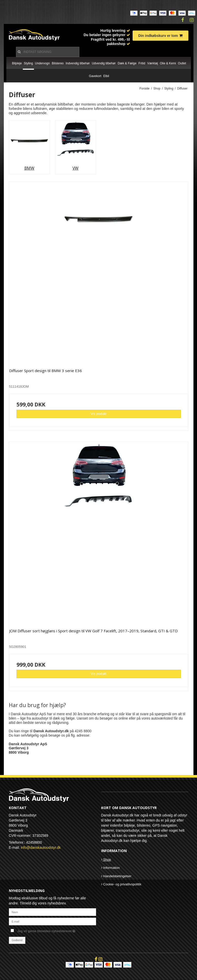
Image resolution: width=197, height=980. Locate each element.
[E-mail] (52, 921)
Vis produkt (98, 414)
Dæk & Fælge (127, 63)
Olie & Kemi (168, 63)
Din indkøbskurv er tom (160, 36)
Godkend (17, 940)
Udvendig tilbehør (104, 63)
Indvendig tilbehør (78, 63)
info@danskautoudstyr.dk (41, 847)
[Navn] (52, 912)
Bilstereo (58, 63)
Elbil (106, 76)
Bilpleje (17, 63)
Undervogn (42, 63)
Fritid (142, 63)
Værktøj (153, 63)
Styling (28, 63)
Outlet (182, 63)
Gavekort (95, 76)
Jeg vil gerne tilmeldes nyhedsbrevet (57, 930)
